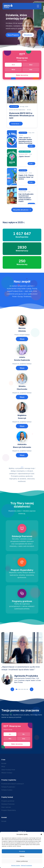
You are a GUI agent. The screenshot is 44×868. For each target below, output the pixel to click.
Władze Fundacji (7, 773)
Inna (31, 69)
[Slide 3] (20, 689)
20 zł (13, 65)
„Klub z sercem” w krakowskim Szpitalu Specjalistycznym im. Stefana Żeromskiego (25, 140)
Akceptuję (22, 851)
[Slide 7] (26, 689)
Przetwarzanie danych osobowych (13, 784)
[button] (41, 834)
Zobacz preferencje (22, 861)
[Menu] (38, 6)
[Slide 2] (18, 689)
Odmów (22, 856)
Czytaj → (31, 146)
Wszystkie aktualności (22, 210)
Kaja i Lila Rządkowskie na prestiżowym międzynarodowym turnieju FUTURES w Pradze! (26, 198)
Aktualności (28, 35)
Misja (3, 766)
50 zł (31, 65)
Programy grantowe (8, 801)
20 (10, 734)
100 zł (13, 69)
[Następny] (32, 689)
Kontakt (4, 763)
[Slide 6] (24, 689)
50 (24, 734)
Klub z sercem (6, 807)
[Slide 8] (28, 689)
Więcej (22, 339)
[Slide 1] (16, 689)
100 (10, 739)
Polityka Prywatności (26, 865)
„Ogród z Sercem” (24, 156)
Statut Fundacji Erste (8, 770)
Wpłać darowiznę (22, 75)
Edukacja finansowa (8, 804)
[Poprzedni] (12, 689)
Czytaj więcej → (16, 124)
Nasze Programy (13, 35)
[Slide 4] (21, 689)
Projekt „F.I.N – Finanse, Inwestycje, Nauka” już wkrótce (26, 177)
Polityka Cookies (16, 865)
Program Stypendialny (9, 810)
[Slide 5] (23, 689)
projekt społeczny (25, 152)
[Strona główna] (8, 6)
